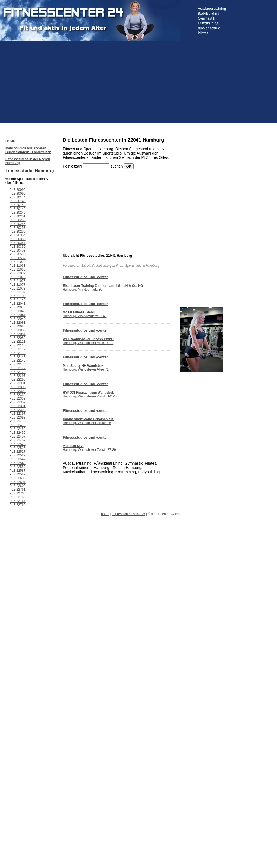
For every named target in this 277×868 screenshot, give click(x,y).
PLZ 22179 (18, 372)
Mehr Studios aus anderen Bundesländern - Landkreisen (28, 150)
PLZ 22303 (18, 387)
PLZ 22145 (18, 361)
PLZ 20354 (18, 235)
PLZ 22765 (18, 497)
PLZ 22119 (18, 353)
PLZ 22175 (18, 364)
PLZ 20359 (18, 247)
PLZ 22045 (18, 311)
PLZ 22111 (18, 342)
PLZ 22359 (18, 402)
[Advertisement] (69, 82)
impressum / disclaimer (129, 514)
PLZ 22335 (18, 395)
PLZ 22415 (18, 421)
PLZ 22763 (18, 493)
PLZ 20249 (18, 213)
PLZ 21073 (18, 277)
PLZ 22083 (18, 326)
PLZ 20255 (18, 224)
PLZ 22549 (18, 463)
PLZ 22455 (18, 433)
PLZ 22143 (18, 357)
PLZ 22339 (18, 398)
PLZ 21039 (18, 273)
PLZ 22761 (18, 490)
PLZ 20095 (18, 190)
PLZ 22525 (18, 448)
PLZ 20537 (18, 258)
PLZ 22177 (18, 368)
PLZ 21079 (18, 288)
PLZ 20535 (18, 254)
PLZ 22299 (18, 380)
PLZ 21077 (18, 285)
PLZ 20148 (18, 205)
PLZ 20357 (18, 243)
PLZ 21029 (18, 262)
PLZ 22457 (18, 436)
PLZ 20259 (18, 232)
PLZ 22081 (18, 323)
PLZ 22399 (18, 417)
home (105, 514)
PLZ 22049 (18, 319)
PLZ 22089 (18, 338)
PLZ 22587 (18, 471)
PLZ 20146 (18, 201)
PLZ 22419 (18, 425)
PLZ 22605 (18, 478)
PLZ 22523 (18, 444)
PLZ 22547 (18, 459)
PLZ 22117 (18, 349)
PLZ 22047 (18, 315)
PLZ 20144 (18, 197)
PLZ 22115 (18, 345)
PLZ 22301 (18, 383)
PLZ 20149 (18, 209)
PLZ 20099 (18, 194)
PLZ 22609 (18, 486)
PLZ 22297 (18, 376)
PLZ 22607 (18, 482)
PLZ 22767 (18, 501)
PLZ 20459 (18, 250)
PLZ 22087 (18, 334)
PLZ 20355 (18, 239)
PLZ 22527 (18, 452)
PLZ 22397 (18, 414)
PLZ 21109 (18, 296)
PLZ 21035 (18, 269)
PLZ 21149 (18, 300)
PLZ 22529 (18, 455)
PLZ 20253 (18, 220)
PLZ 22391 (18, 406)
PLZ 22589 (18, 474)
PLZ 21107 (18, 292)
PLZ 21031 (18, 266)
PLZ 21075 (18, 281)
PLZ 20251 (18, 216)
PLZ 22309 (18, 391)
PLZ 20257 (18, 228)
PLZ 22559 (18, 467)
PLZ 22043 (18, 307)
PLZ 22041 (18, 304)
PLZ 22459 (18, 440)
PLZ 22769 (18, 505)
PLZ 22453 (18, 429)
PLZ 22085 (18, 330)
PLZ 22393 (18, 410)
